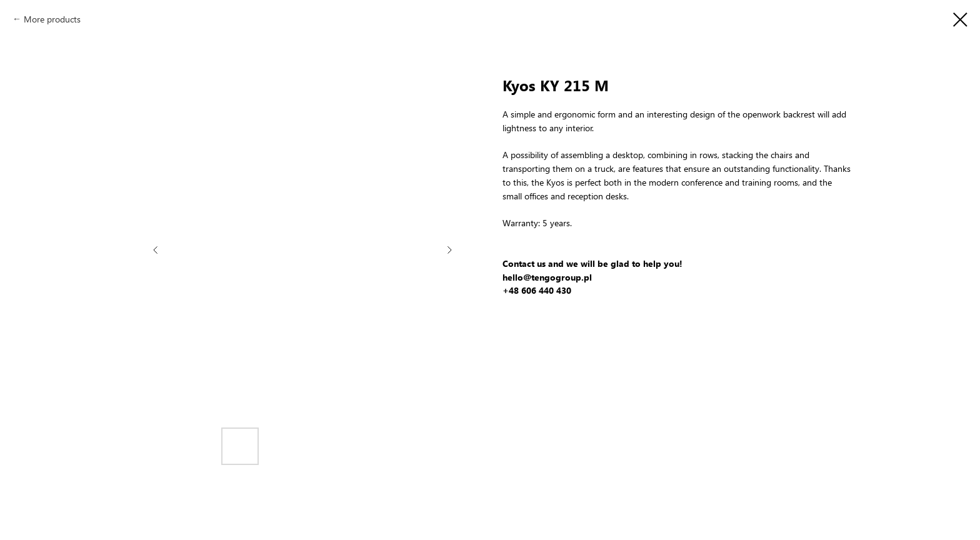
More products (52, 19)
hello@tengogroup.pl (547, 277)
